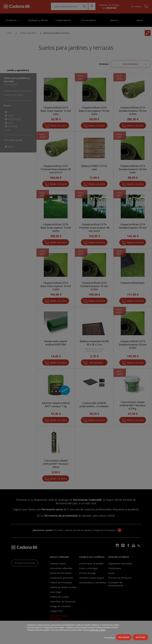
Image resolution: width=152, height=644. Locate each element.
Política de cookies (97, 630)
